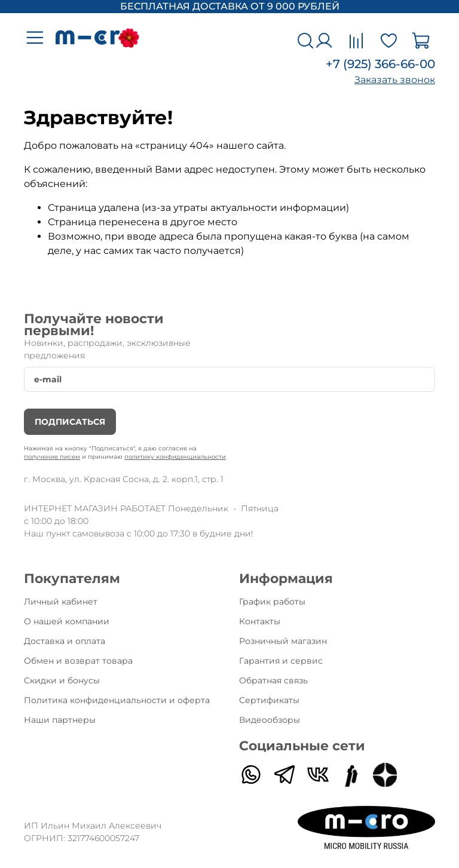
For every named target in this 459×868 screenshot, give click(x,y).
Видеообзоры (270, 720)
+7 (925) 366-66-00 (380, 64)
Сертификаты (269, 700)
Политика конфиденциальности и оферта (117, 700)
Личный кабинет (61, 602)
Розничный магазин (283, 641)
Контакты (260, 621)
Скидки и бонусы (62, 680)
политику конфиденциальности (175, 457)
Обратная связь (273, 680)
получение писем (52, 457)
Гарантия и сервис (281, 661)
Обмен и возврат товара (78, 661)
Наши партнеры (60, 720)
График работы (272, 602)
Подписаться (70, 422)
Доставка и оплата (65, 641)
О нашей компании (67, 621)
